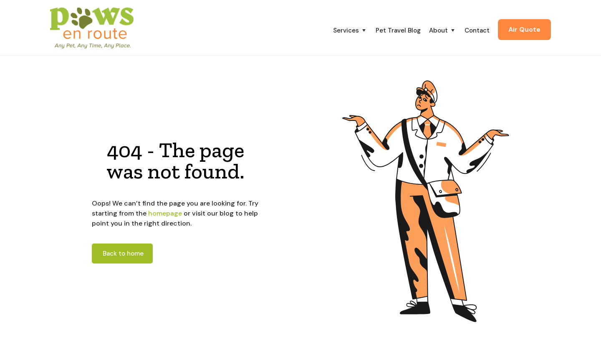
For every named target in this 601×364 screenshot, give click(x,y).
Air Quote (524, 29)
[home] (92, 28)
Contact (477, 30)
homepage (164, 213)
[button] (354, 30)
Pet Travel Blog (398, 30)
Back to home (123, 254)
